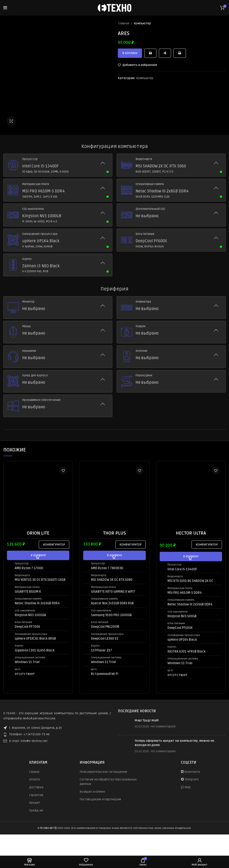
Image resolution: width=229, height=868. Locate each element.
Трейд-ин (36, 810)
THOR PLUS (114, 533)
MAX (186, 787)
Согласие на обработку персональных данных (108, 782)
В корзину (130, 53)
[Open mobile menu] (5, 8)
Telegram (190, 779)
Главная (124, 23)
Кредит (35, 803)
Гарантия (36, 795)
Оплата (34, 779)
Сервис (34, 772)
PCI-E (49, 221)
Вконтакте (191, 772)
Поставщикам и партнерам (100, 799)
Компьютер (142, 23)
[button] (38, 555)
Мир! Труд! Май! (147, 720)
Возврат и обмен (92, 792)
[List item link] (57, 734)
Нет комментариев (163, 727)
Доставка (36, 787)
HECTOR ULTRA (191, 533)
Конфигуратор (54, 545)
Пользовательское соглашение (103, 772)
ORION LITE (38, 533)
